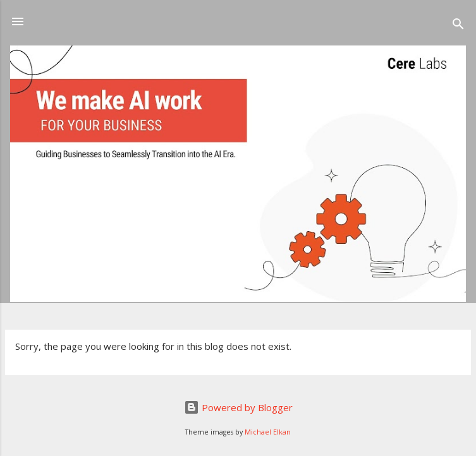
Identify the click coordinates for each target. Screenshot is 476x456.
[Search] (458, 26)
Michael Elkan (268, 432)
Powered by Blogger (238, 407)
